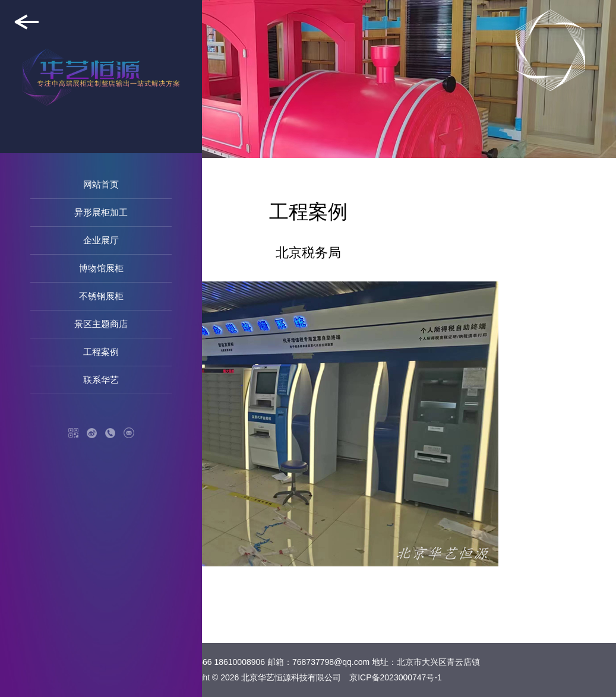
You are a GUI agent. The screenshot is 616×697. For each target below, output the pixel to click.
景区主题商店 (101, 324)
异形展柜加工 (101, 212)
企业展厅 (101, 240)
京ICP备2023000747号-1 (396, 677)
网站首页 (101, 184)
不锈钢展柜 (101, 296)
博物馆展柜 (101, 268)
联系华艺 (101, 380)
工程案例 (101, 352)
